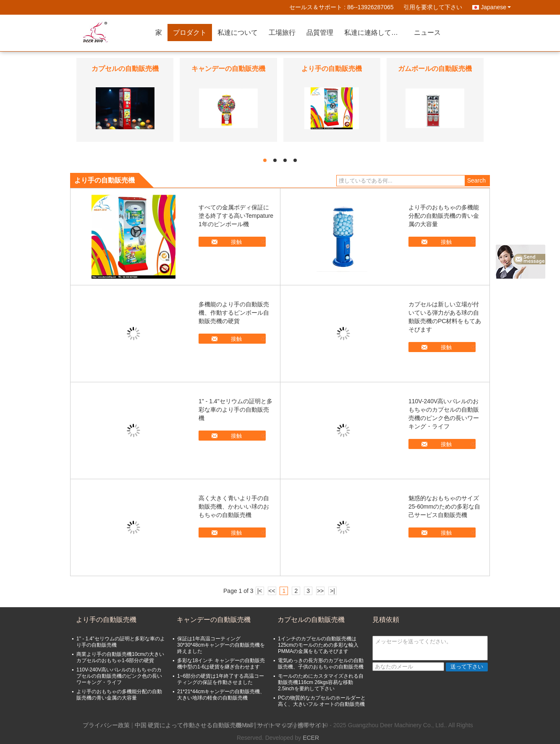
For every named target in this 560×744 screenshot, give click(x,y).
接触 (236, 242)
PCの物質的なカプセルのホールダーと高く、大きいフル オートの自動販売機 (322, 701)
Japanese (496, 7)
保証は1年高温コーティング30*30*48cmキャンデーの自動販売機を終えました (221, 645)
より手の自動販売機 (332, 69)
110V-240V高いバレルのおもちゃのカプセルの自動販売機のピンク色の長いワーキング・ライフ (119, 676)
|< (260, 591)
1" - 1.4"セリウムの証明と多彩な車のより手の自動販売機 (236, 410)
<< (272, 591)
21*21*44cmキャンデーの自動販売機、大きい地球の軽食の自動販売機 (221, 695)
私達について (238, 33)
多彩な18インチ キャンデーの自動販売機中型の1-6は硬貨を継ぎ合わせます (221, 664)
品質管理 (320, 33)
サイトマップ (275, 725)
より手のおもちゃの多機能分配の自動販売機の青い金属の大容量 (444, 216)
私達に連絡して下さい (376, 33)
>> (320, 591)
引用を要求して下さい (433, 7)
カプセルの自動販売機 (125, 69)
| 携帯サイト (311, 725)
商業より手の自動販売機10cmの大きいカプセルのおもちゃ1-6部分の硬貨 (120, 657)
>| (332, 591)
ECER (311, 738)
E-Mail (244, 725)
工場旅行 (282, 33)
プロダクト (190, 33)
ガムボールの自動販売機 (435, 69)
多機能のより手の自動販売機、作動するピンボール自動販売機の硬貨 (234, 313)
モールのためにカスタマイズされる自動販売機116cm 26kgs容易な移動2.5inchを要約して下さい (321, 682)
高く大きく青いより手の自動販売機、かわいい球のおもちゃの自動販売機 (234, 506)
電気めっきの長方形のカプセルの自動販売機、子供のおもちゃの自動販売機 (321, 664)
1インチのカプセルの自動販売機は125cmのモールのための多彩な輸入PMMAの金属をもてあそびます (318, 645)
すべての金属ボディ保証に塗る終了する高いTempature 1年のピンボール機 (236, 216)
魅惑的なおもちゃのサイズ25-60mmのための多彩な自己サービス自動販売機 (444, 506)
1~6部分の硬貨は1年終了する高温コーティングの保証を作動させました (221, 679)
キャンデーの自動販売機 (228, 69)
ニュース (427, 33)
